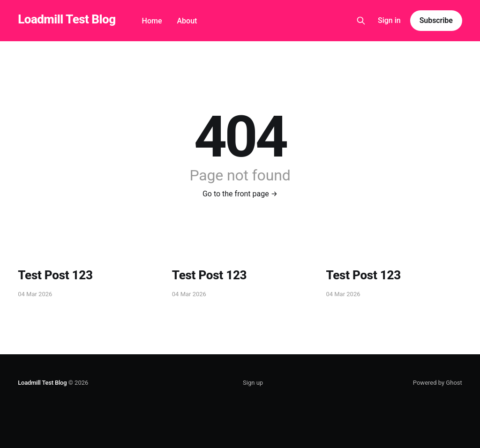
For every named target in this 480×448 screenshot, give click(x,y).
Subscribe (436, 20)
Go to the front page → (240, 194)
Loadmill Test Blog (67, 19)
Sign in (389, 20)
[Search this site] (361, 21)
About (187, 21)
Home (152, 21)
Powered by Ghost (438, 383)
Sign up (253, 383)
